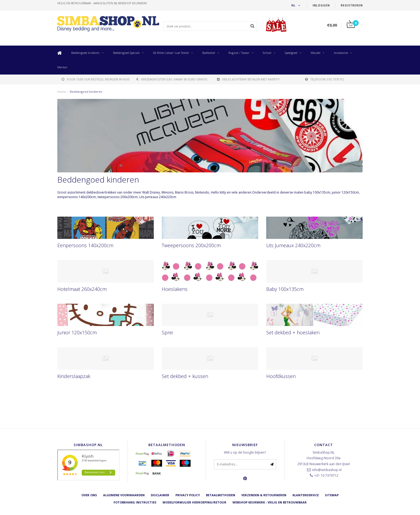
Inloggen (321, 5)
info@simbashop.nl (327, 470)
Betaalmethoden (221, 495)
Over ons (89, 495)
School (267, 53)
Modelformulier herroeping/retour (194, 502)
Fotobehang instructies (135, 502)
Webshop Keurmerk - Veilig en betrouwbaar (270, 502)
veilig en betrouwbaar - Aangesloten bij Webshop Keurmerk (102, 3)
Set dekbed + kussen (185, 376)
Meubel (316, 53)
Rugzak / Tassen (239, 53)
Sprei (167, 332)
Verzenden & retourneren (264, 495)
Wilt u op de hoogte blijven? (245, 452)
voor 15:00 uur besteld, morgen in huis (95, 79)
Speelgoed (291, 53)
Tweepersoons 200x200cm (191, 245)
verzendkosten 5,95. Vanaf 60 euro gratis (172, 79)
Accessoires (341, 53)
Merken (62, 67)
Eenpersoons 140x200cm (85, 245)
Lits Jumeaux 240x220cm (293, 245)
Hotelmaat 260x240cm (82, 289)
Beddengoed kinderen (85, 53)
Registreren (352, 5)
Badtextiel (209, 53)
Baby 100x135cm (285, 289)
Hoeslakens (175, 289)
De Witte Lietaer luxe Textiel (171, 53)
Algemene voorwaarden (124, 495)
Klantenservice (306, 495)
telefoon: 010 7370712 (325, 79)
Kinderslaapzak (74, 376)
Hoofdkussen (281, 376)
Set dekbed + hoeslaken (293, 332)
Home (62, 92)
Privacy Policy (188, 495)
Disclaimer (160, 495)
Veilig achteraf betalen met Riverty (248, 79)
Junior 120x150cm (77, 332)
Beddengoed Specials (126, 53)
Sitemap (332, 495)
